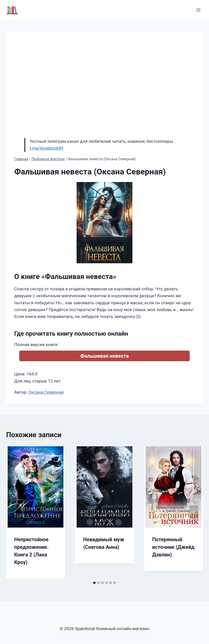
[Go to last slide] (15, 512)
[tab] (94, 583)
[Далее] (194, 512)
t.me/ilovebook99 (47, 148)
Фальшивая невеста (105, 356)
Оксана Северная (46, 392)
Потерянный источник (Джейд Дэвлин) (173, 547)
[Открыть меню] (198, 10)
